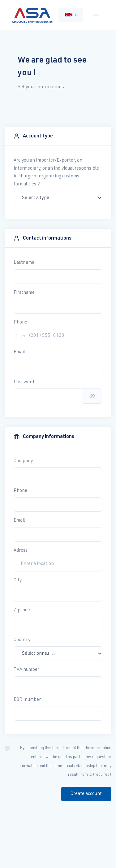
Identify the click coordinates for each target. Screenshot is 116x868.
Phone (20, 322)
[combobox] (20, 336)
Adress (21, 551)
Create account (86, 794)
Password (24, 382)
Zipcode (22, 610)
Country (22, 640)
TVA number (26, 670)
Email (19, 352)
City (18, 580)
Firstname (24, 293)
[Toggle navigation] (96, 15)
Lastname (24, 263)
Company (23, 461)
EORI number (27, 700)
